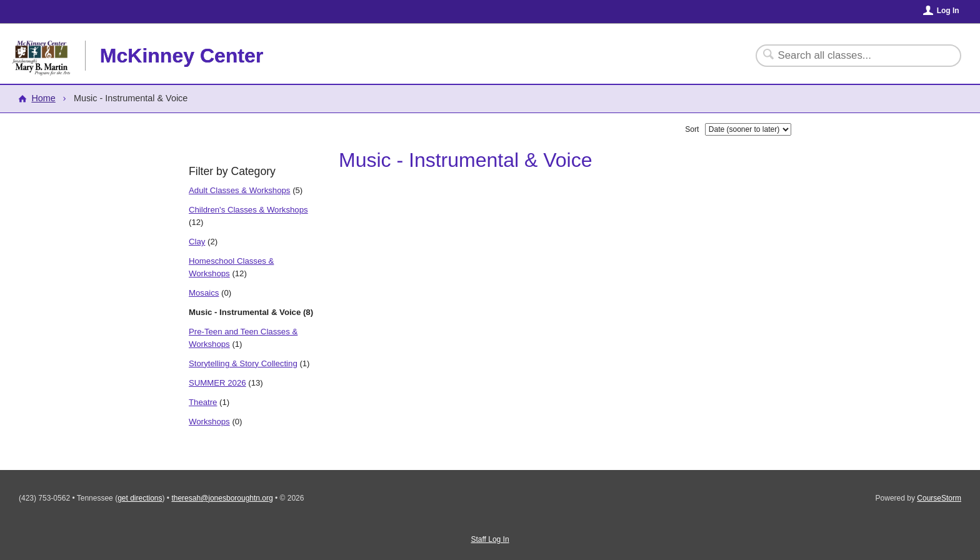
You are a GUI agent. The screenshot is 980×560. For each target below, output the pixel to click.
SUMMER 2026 (217, 383)
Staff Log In (490, 539)
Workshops (209, 422)
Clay (197, 242)
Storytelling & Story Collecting (243, 363)
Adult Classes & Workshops (239, 190)
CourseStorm (939, 498)
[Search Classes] (851, 56)
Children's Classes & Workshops (248, 210)
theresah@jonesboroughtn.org (222, 498)
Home (43, 98)
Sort (692, 129)
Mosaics (204, 293)
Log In (948, 11)
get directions (140, 498)
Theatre (203, 402)
